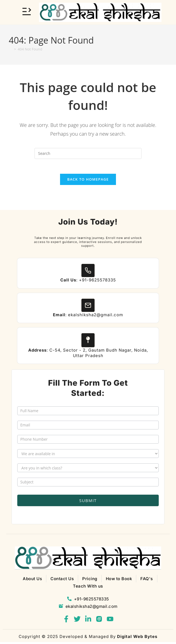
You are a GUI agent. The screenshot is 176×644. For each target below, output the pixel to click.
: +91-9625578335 (88, 282)
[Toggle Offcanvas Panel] (27, 12)
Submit (88, 502)
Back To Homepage (88, 181)
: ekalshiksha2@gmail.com (88, 317)
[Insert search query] (88, 153)
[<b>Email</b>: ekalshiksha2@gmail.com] (88, 307)
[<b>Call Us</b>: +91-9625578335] (88, 272)
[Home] (11, 49)
